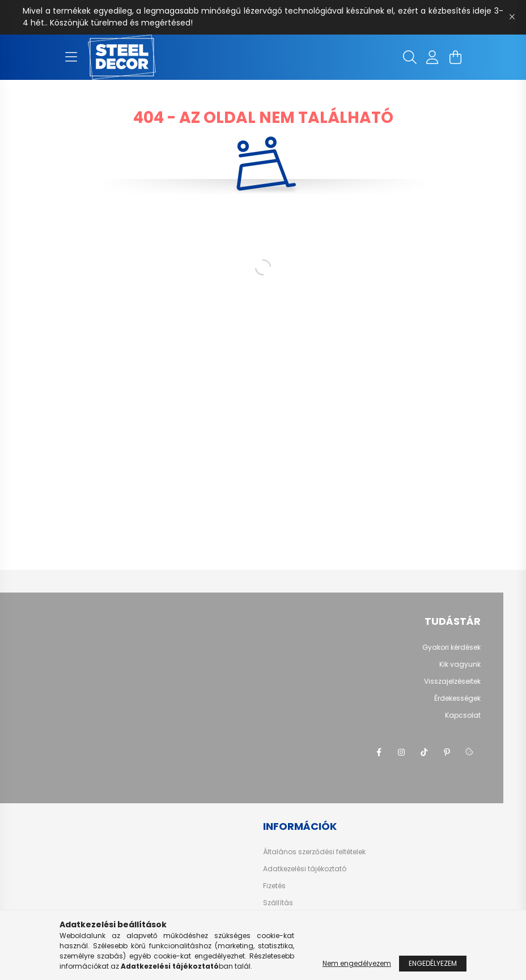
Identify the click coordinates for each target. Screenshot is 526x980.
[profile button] (432, 57)
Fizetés (274, 886)
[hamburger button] (71, 57)
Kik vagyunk (460, 664)
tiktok (424, 752)
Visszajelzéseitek (452, 681)
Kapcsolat (463, 715)
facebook (379, 752)
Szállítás (278, 903)
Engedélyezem (433, 963)
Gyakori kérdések (451, 647)
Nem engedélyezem (357, 963)
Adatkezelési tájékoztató (305, 869)
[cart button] (455, 57)
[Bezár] (512, 17)
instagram (401, 752)
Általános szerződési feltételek (314, 852)
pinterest (447, 752)
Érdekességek (457, 698)
